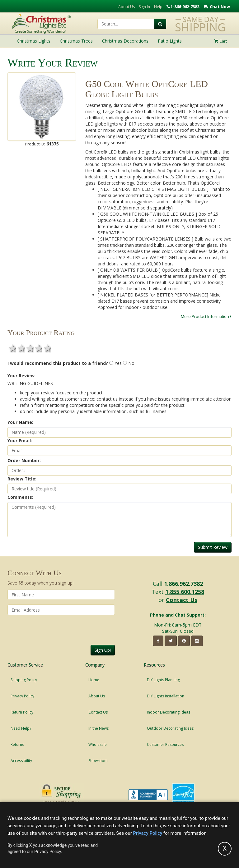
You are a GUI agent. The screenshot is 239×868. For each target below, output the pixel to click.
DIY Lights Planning (163, 680)
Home (94, 680)
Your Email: (20, 441)
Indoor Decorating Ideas (169, 712)
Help (158, 7)
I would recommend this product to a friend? (58, 363)
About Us (127, 7)
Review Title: (22, 479)
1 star (12, 348)
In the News (98, 728)
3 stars (29, 348)
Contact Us (182, 600)
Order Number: (24, 460)
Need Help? (21, 728)
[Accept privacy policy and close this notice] (225, 849)
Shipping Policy (24, 680)
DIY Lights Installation (166, 696)
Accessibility (21, 761)
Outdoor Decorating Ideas (170, 728)
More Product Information (206, 316)
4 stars (38, 348)
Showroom (98, 761)
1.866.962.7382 (183, 584)
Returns (17, 744)
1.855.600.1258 (185, 592)
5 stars (47, 348)
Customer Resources (165, 744)
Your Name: (20, 422)
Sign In (144, 7)
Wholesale (98, 744)
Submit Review (213, 547)
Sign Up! (103, 650)
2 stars (21, 348)
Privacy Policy (22, 696)
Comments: (20, 497)
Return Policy (22, 712)
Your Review (21, 376)
